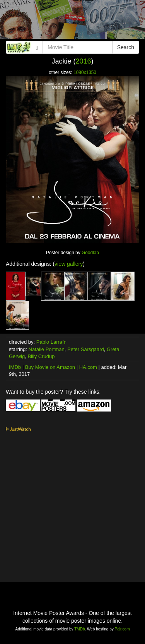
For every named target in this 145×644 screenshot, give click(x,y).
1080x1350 (85, 72)
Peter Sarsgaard (86, 349)
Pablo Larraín (51, 342)
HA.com (88, 367)
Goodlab (90, 253)
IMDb (15, 367)
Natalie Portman (47, 349)
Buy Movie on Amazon (50, 367)
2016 (83, 61)
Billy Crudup (41, 356)
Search (126, 47)
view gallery (69, 264)
